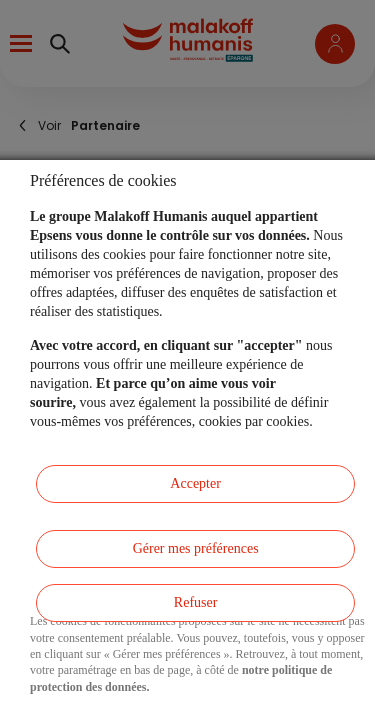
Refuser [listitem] (196, 602)
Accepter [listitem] (195, 483)
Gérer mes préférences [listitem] (196, 548)
